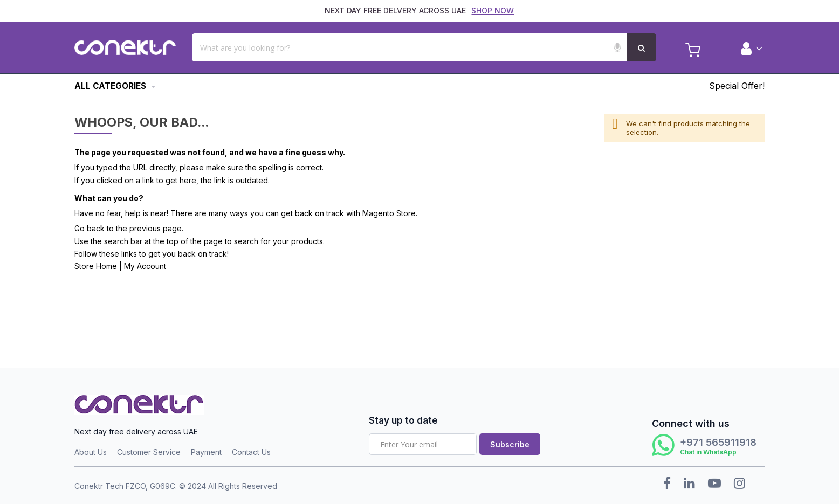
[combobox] (423, 47)
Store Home (96, 266)
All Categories (110, 86)
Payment (206, 452)
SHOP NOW (493, 11)
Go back (90, 228)
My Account (145, 266)
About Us (91, 452)
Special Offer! (737, 86)
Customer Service (149, 452)
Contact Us (251, 452)
